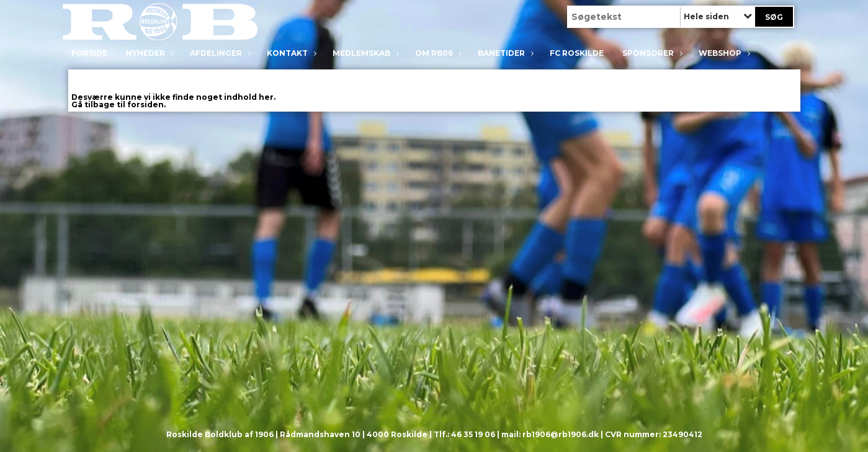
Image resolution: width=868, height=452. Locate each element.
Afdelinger (219, 53)
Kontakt (290, 53)
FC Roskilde (577, 53)
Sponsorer (651, 53)
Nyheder (149, 53)
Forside (89, 53)
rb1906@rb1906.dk (561, 434)
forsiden (145, 104)
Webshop (723, 53)
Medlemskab (365, 53)
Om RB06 (437, 53)
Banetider (504, 53)
